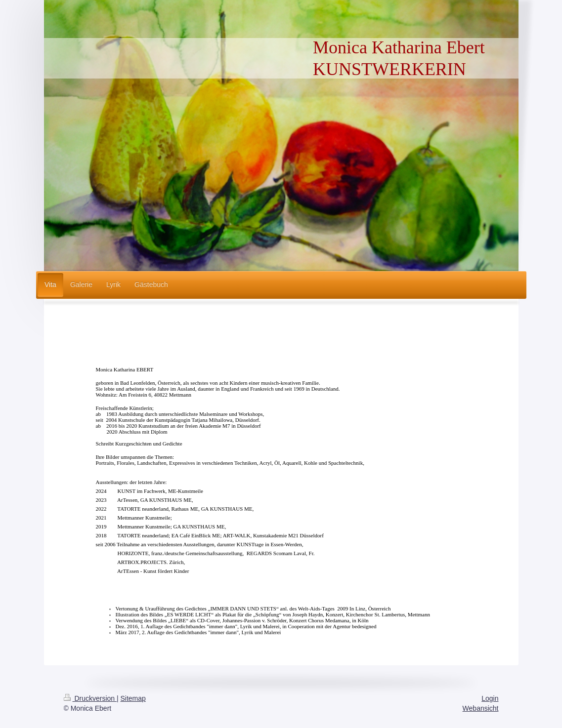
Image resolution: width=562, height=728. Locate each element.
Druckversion (90, 698)
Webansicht (481, 708)
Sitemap (133, 698)
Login (490, 698)
